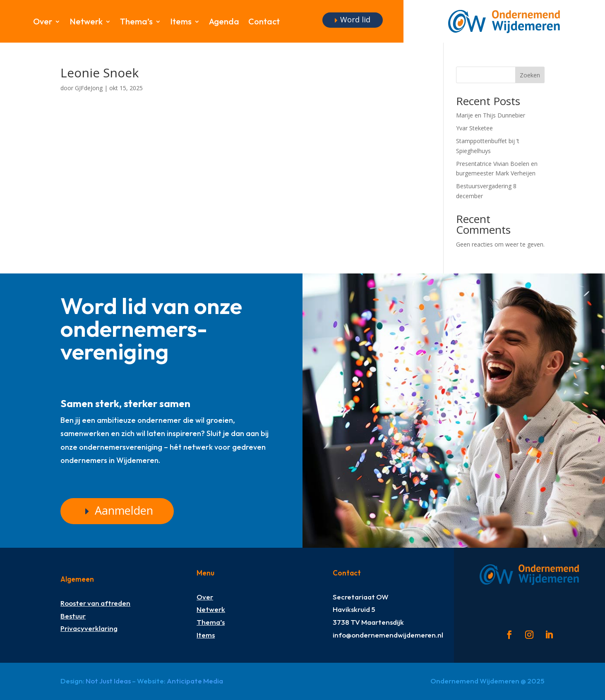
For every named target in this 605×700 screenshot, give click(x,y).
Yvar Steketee (474, 128)
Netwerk (86, 23)
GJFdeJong (89, 88)
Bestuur (73, 616)
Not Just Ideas (108, 681)
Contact (264, 23)
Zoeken (530, 75)
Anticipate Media (195, 681)
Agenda (224, 23)
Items (181, 23)
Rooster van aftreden (95, 603)
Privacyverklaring (89, 628)
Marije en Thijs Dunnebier (491, 115)
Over (43, 23)
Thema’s (136, 23)
